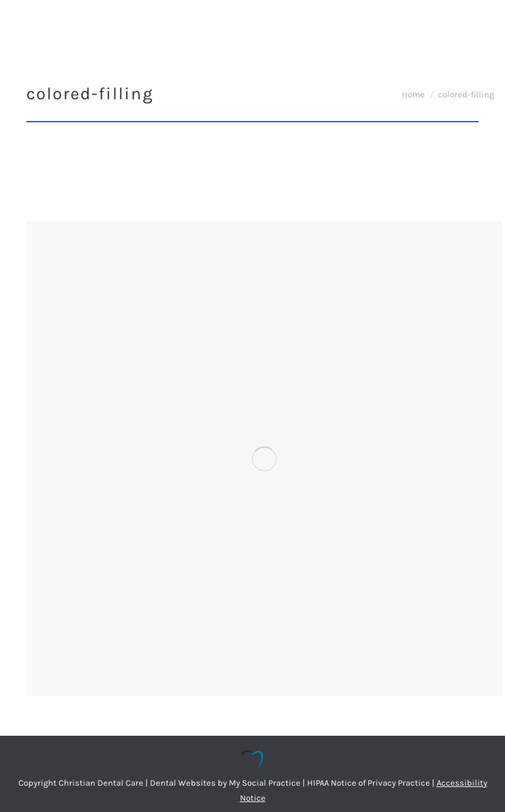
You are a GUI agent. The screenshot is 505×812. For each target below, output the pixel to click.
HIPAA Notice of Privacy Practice (369, 783)
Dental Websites (183, 783)
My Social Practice (264, 783)
